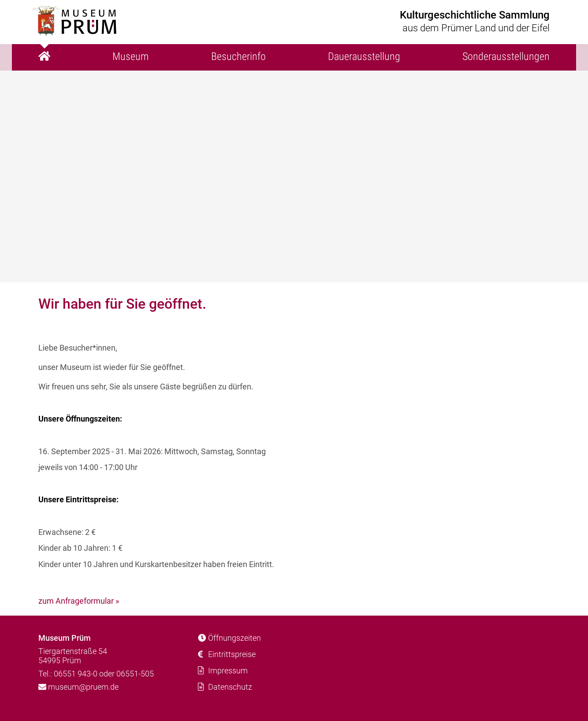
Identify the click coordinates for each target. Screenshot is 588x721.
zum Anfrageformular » (79, 601)
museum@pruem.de (78, 687)
